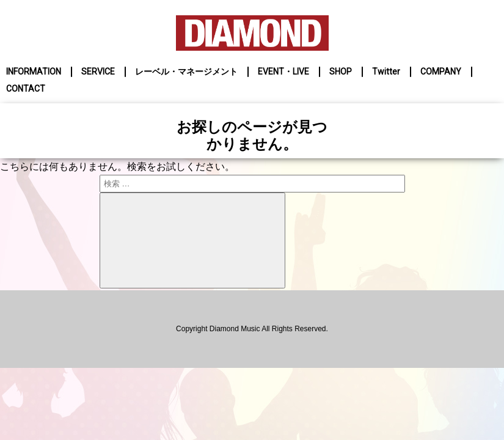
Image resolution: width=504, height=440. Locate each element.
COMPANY (441, 71)
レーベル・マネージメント (186, 71)
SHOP (341, 71)
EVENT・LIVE (283, 71)
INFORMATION (34, 71)
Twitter (386, 71)
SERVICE (98, 71)
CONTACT (26, 89)
